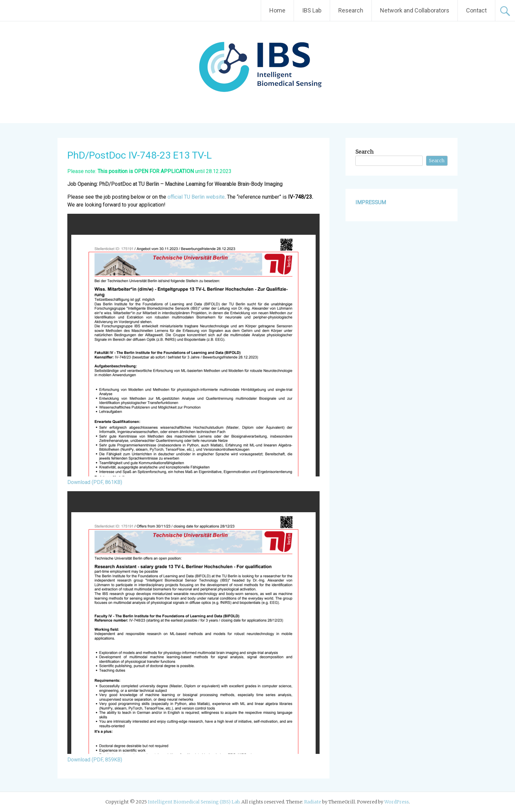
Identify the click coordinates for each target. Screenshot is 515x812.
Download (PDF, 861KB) (95, 482)
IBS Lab (312, 10)
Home (277, 10)
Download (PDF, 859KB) (95, 760)
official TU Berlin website (196, 197)
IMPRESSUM (371, 202)
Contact (476, 10)
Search (364, 152)
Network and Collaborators (415, 10)
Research (351, 10)
